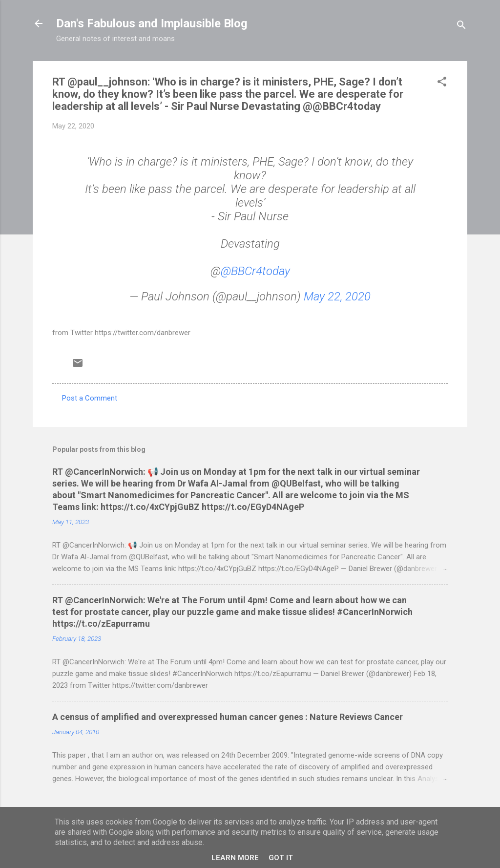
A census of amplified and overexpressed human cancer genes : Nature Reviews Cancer (228, 717)
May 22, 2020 (337, 296)
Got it (281, 858)
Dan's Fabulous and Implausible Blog (152, 23)
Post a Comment (90, 398)
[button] (442, 83)
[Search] (461, 27)
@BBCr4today (255, 271)
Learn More (235, 858)
